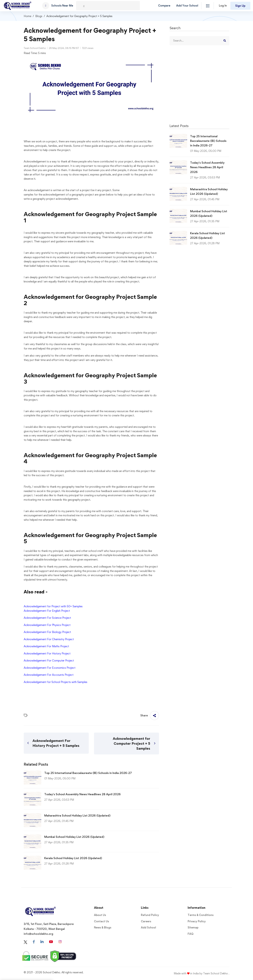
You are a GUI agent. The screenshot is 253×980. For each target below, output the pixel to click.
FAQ (191, 934)
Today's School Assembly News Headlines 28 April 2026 (82, 794)
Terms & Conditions (201, 915)
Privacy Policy (197, 921)
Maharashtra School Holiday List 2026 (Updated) (77, 815)
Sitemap (193, 927)
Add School (148, 927)
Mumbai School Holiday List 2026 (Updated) (74, 837)
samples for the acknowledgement (44, 195)
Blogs (39, 16)
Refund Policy (150, 915)
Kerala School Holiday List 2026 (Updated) (73, 858)
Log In (223, 6)
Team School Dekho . (216, 973)
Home (27, 16)
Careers (146, 921)
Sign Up (240, 6)
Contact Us (101, 921)
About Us (100, 915)
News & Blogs (103, 927)
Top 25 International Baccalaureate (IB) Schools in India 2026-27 (88, 773)
